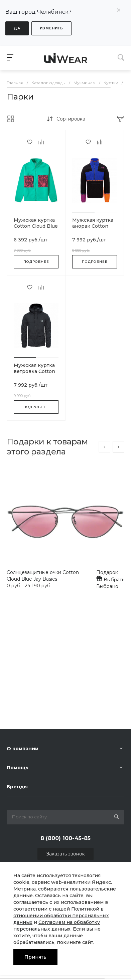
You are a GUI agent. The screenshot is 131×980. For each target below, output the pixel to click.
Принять (35, 957)
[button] (83, 212)
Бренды (17, 787)
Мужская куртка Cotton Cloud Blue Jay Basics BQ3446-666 (36, 229)
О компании (23, 749)
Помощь (18, 768)
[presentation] (104, 447)
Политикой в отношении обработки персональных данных (61, 916)
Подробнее (36, 262)
